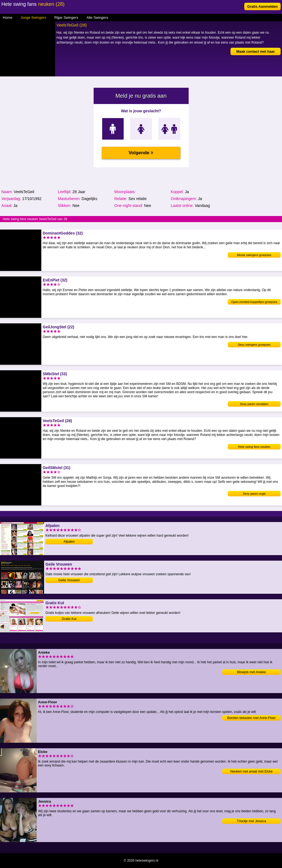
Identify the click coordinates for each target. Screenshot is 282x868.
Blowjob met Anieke (252, 672)
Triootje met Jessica (251, 821)
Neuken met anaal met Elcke (251, 771)
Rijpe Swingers (66, 18)
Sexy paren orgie (254, 494)
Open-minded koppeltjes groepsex (254, 302)
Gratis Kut (69, 619)
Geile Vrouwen (69, 580)
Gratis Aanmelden (263, 6)
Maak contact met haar (256, 51)
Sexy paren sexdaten (254, 404)
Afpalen (69, 542)
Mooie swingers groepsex (254, 255)
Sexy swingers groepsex (254, 345)
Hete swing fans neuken (254, 447)
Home (8, 18)
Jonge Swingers (33, 18)
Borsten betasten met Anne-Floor (251, 718)
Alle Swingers (97, 18)
